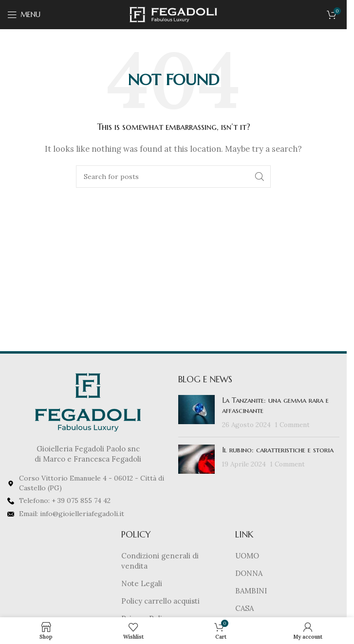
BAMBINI (251, 591)
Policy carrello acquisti (160, 601)
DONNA (249, 573)
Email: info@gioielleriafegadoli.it (72, 514)
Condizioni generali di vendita (160, 561)
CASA (244, 608)
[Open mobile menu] (24, 15)
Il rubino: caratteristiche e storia (278, 450)
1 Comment (292, 425)
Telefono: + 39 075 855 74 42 (65, 501)
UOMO (247, 556)
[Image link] (88, 402)
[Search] (173, 177)
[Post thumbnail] (196, 412)
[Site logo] (173, 14)
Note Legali (142, 583)
